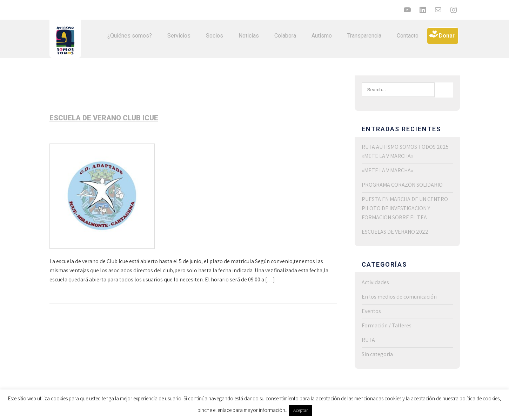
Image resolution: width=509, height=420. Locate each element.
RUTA (368, 340)
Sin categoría (377, 354)
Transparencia (364, 36)
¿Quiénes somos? (130, 36)
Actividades (375, 282)
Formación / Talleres (387, 325)
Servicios (179, 36)
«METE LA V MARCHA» (387, 170)
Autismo (322, 36)
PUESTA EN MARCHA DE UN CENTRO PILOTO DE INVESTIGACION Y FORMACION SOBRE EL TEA (405, 208)
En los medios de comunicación (399, 297)
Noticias (249, 36)
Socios (215, 36)
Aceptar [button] (300, 410)
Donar (447, 36)
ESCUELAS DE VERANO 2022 (395, 232)
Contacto (408, 36)
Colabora (285, 36)
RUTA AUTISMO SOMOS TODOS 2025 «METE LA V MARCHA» (405, 151)
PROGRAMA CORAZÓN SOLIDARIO (402, 185)
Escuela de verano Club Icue (104, 118)
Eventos (371, 311)
